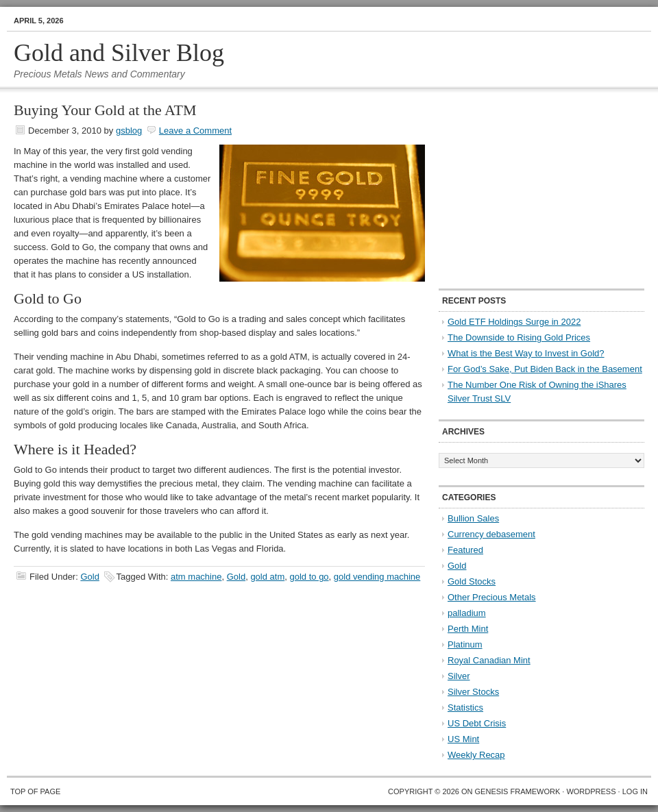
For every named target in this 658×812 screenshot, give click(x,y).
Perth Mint (468, 629)
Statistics (465, 708)
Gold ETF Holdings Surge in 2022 (514, 322)
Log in (635, 791)
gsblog (129, 131)
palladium (467, 613)
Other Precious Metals (492, 597)
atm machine (196, 577)
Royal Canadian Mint (489, 660)
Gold (89, 577)
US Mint (463, 739)
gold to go (309, 577)
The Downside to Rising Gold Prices (519, 337)
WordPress (591, 791)
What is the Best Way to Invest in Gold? (526, 353)
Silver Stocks (473, 692)
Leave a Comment (195, 131)
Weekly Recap (476, 755)
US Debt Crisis (477, 723)
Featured (465, 550)
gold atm (267, 577)
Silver (459, 676)
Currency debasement (491, 534)
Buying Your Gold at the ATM (105, 110)
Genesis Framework (518, 791)
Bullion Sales (473, 518)
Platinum (465, 644)
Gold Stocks (472, 581)
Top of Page (35, 791)
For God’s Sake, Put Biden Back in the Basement (545, 369)
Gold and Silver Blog (119, 53)
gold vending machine (377, 577)
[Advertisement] (524, 189)
